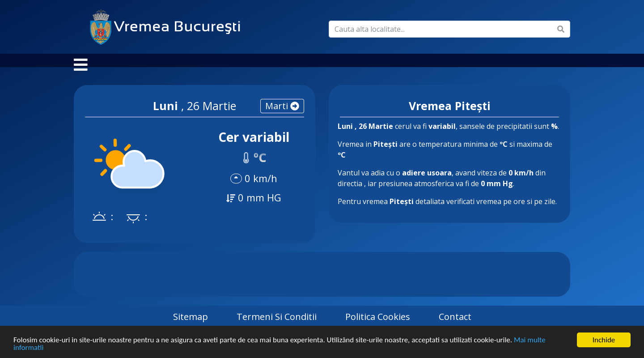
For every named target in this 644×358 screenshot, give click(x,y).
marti (282, 115)
